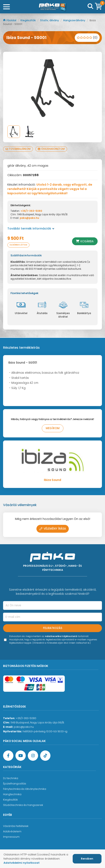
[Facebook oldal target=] (8, 756)
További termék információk (31, 228)
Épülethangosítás (15, 784)
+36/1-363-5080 (31, 211)
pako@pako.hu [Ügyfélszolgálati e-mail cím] (24, 727)
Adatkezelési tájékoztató (61, 636)
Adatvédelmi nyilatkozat (22, 863)
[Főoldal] (52, 7)
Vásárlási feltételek (16, 826)
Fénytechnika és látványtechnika (25, 789)
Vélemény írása (53, 529)
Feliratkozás (53, 628)
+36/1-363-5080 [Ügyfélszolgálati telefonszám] (26, 718)
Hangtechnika (12, 794)
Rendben (87, 859)
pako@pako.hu (29, 218)
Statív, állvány (50, 20)
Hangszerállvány (75, 20)
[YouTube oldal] (21, 756)
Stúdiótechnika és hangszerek (23, 805)
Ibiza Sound (52, 480)
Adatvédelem (12, 831)
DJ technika (11, 778)
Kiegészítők (29, 20)
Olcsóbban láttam (18, 245)
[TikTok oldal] (45, 756)
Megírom (53, 428)
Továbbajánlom (18, 149)
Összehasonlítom (51, 149)
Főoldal (10, 20)
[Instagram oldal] (33, 756)
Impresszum (11, 837)
